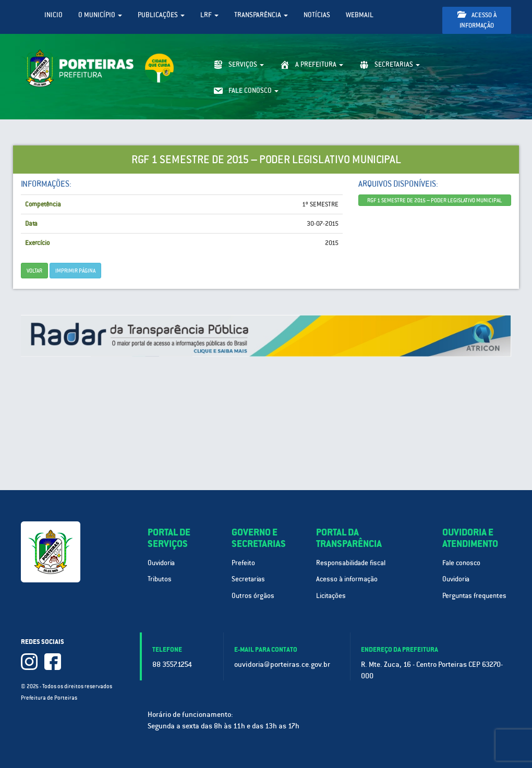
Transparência (261, 15)
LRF (209, 15)
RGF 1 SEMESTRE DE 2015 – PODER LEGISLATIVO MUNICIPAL (434, 200)
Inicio (53, 15)
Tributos (160, 579)
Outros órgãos (253, 596)
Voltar (34, 271)
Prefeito (243, 563)
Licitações (331, 596)
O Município (100, 15)
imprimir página (75, 271)
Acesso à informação (477, 20)
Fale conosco (461, 563)
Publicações (161, 15)
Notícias (317, 15)
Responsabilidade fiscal (351, 563)
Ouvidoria (161, 563)
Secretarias (248, 579)
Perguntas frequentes (474, 596)
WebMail (360, 15)
